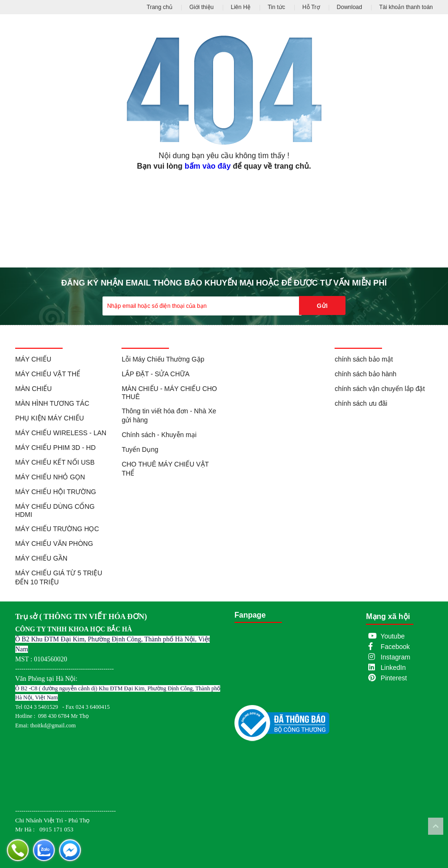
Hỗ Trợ (311, 7)
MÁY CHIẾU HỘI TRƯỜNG (56, 492)
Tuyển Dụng (140, 449)
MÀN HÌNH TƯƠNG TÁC (52, 403)
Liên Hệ (241, 7)
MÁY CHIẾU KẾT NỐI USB (55, 462)
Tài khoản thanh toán (406, 7)
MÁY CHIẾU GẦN (41, 558)
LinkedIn (393, 668)
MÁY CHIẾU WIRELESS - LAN (61, 433)
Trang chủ (159, 7)
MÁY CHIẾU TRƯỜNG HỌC (57, 529)
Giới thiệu (201, 7)
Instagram (395, 657)
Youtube (393, 636)
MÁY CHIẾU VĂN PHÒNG (54, 544)
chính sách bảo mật (364, 359)
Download (350, 7)
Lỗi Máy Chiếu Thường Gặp (163, 359)
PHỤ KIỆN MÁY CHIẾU (50, 418)
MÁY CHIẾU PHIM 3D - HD (56, 448)
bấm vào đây (208, 166)
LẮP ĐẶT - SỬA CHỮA (155, 374)
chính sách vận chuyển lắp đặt (380, 389)
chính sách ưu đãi (361, 403)
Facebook (395, 647)
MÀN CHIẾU (33, 389)
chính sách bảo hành (365, 374)
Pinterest (394, 678)
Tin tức (276, 7)
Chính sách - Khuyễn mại (159, 435)
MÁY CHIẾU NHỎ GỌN (50, 477)
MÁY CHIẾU (33, 359)
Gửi (322, 306)
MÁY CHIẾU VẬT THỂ (48, 374)
